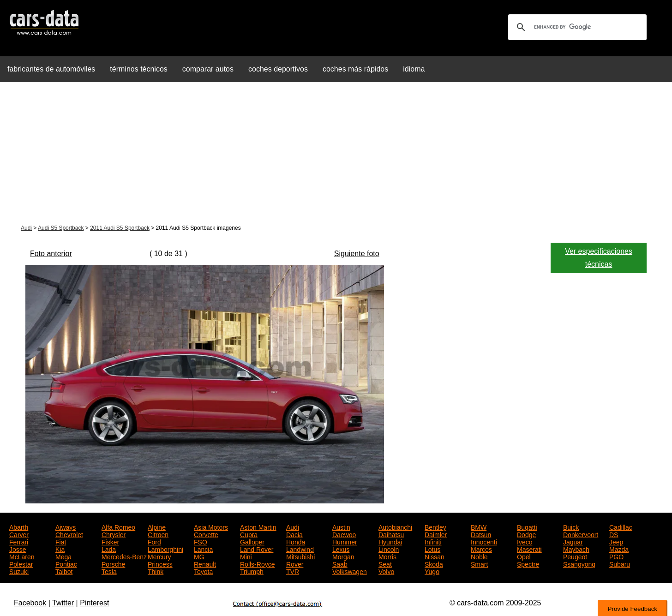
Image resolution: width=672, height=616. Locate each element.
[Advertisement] (336, 154)
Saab (340, 563)
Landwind (300, 549)
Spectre (528, 563)
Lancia (203, 549)
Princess (160, 563)
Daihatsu (391, 534)
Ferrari (19, 541)
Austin (341, 526)
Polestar (21, 563)
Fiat (61, 541)
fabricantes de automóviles (51, 69)
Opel (524, 556)
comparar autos (208, 69)
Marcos (481, 549)
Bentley (435, 526)
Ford (154, 541)
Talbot (64, 571)
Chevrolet (69, 534)
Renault (205, 563)
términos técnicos (139, 69)
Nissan (435, 556)
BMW (479, 526)
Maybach (576, 549)
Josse (18, 549)
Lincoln (389, 549)
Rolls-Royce (257, 563)
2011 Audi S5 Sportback (120, 228)
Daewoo (344, 534)
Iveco (525, 541)
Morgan (343, 556)
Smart (479, 563)
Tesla (109, 571)
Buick (571, 526)
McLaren (22, 556)
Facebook (30, 603)
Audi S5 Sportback (61, 228)
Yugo (432, 571)
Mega (63, 556)
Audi (26, 228)
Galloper (252, 541)
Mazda (619, 549)
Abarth (19, 526)
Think (156, 571)
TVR (293, 571)
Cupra (249, 534)
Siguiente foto (357, 254)
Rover (295, 563)
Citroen (158, 534)
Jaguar (573, 541)
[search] (576, 27)
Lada (109, 549)
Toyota (203, 571)
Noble (479, 556)
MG (199, 556)
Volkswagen (350, 571)
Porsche (113, 563)
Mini (246, 556)
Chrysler (114, 534)
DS (614, 534)
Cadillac (621, 526)
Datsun (481, 534)
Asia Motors (211, 526)
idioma (414, 69)
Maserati (529, 549)
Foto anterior (51, 254)
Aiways (66, 526)
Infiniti (433, 541)
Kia (60, 549)
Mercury (159, 556)
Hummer (345, 541)
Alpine (157, 526)
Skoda (434, 563)
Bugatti (527, 526)
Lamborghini (165, 549)
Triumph (252, 571)
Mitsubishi (300, 556)
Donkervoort (581, 534)
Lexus (341, 549)
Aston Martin (258, 526)
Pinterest (94, 603)
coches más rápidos (355, 69)
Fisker (110, 541)
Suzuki (19, 571)
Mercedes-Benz (124, 556)
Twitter (63, 603)
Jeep (616, 541)
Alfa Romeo (118, 526)
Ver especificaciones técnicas (599, 258)
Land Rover (257, 549)
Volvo (386, 571)
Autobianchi (395, 526)
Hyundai (390, 541)
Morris (387, 556)
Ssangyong (579, 563)
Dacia (294, 534)
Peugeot (575, 556)
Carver (19, 534)
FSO (201, 541)
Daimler (436, 534)
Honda (296, 541)
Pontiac (66, 563)
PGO (616, 556)
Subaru (620, 563)
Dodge (526, 534)
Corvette (206, 534)
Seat (385, 563)
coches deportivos (278, 69)
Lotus (432, 549)
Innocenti (484, 541)
